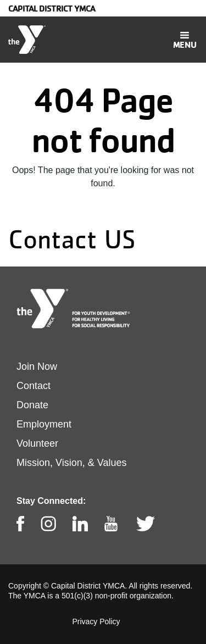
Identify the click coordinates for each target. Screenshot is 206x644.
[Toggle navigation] (185, 40)
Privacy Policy (96, 621)
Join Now (37, 367)
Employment (44, 424)
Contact (34, 386)
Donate (32, 405)
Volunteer (37, 443)
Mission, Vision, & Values (71, 463)
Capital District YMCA (52, 8)
